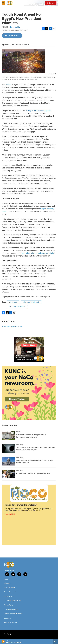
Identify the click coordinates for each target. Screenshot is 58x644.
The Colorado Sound (11, 622)
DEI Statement (9, 596)
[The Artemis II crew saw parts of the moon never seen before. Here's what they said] (9, 448)
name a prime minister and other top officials (37, 253)
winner (8, 85)
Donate (52, 3)
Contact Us (8, 618)
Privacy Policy (8, 605)
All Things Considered (31, 302)
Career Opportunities (11, 592)
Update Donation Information (13, 614)
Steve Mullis (15, 27)
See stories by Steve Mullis (12, 327)
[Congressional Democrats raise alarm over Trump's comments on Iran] (9, 461)
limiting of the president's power (38, 111)
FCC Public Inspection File (12, 601)
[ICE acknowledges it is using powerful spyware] (9, 474)
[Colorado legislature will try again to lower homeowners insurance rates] (9, 435)
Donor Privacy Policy (11, 609)
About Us (7, 583)
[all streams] (55, 641)
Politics (19, 432)
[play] (3, 641)
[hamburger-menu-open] (3, 3)
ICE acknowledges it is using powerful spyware (33, 473)
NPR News (13, 302)
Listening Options (10, 588)
